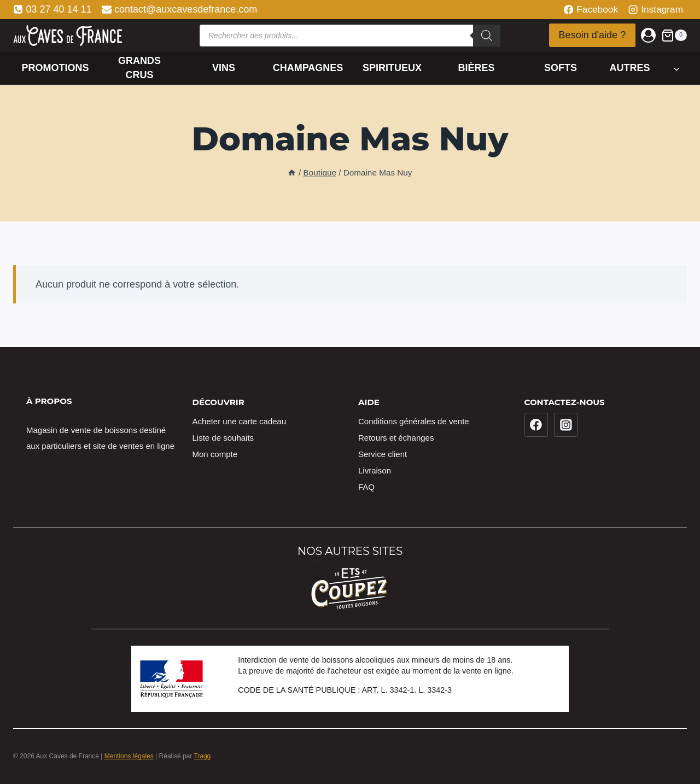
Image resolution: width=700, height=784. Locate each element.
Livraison (375, 470)
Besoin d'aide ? (593, 35)
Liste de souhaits (223, 438)
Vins (224, 68)
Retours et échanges (396, 438)
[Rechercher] (487, 36)
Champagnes (308, 68)
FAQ (366, 487)
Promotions (55, 68)
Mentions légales (129, 756)
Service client (383, 454)
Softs (561, 68)
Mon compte (215, 454)
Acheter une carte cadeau (240, 421)
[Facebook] (536, 425)
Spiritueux (392, 68)
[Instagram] (566, 425)
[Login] (648, 35)
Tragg (202, 756)
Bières (476, 68)
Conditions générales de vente (414, 421)
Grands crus (139, 68)
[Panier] (674, 35)
